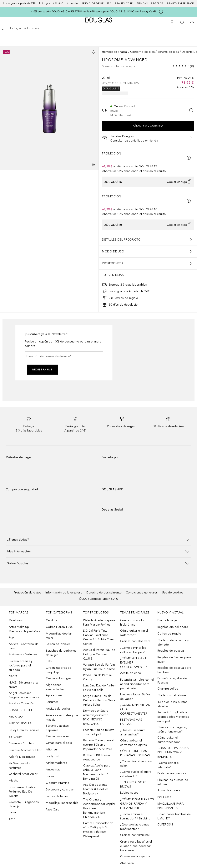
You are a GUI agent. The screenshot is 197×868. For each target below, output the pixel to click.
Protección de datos (28, 593)
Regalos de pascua (171, 651)
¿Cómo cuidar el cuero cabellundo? (136, 774)
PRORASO (16, 717)
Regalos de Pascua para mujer (174, 660)
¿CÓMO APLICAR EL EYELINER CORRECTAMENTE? (134, 663)
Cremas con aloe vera (135, 641)
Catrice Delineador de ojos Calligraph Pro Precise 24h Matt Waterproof (98, 830)
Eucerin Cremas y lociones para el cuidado (21, 665)
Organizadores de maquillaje (59, 670)
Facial (124, 52)
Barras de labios (57, 796)
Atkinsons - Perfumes (23, 654)
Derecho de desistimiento (104, 593)
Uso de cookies (173, 593)
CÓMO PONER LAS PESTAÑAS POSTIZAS (135, 753)
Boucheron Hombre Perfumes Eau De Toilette (22, 792)
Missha (14, 781)
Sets (49, 661)
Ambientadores (56, 763)
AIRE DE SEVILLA (20, 723)
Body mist (53, 756)
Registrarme (42, 370)
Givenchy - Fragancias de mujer (24, 804)
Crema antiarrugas (59, 678)
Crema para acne (58, 736)
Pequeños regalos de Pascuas (172, 680)
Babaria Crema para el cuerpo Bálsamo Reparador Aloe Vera (99, 745)
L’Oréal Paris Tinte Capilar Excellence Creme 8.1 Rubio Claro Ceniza (99, 637)
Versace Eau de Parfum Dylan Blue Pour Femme (99, 667)
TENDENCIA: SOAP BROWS (133, 784)
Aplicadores (54, 695)
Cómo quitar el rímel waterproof (134, 633)
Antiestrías (53, 770)
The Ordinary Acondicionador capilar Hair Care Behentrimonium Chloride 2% (99, 808)
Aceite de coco (131, 673)
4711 (12, 819)
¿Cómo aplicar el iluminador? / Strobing (135, 816)
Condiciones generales (142, 593)
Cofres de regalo (169, 634)
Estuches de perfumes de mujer (61, 653)
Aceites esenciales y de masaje (62, 717)
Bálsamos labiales (58, 644)
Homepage (110, 52)
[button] (98, 540)
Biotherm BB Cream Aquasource (96, 757)
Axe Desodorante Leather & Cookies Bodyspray (96, 789)
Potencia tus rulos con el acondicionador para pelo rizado (137, 684)
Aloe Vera (127, 863)
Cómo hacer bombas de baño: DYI (174, 816)
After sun (52, 749)
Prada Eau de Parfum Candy (97, 677)
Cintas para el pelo (59, 743)
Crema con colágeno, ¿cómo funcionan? (172, 729)
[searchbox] (98, 28)
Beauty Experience (180, 4)
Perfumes (52, 702)
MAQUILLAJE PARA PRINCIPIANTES (171, 806)
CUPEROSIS (165, 825)
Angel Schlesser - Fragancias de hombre (24, 695)
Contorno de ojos (142, 52)
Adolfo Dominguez (22, 757)
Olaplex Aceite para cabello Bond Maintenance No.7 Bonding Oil (97, 772)
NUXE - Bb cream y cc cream (24, 685)
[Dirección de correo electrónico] (64, 356)
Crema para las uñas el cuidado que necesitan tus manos (136, 846)
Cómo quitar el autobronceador (169, 740)
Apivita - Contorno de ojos (24, 646)
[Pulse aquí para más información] (161, 12)
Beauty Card (124, 4)
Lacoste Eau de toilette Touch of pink (99, 732)
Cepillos (51, 620)
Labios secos (129, 793)
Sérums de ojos (168, 52)
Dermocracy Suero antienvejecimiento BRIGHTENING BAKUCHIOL (96, 717)
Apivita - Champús (21, 703)
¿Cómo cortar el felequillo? (168, 765)
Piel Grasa (164, 797)
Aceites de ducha (58, 709)
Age (12, 637)
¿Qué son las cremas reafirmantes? (135, 827)
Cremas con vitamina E (136, 835)
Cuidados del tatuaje (172, 695)
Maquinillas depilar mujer (59, 636)
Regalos (157, 4)
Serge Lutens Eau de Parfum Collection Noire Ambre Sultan (99, 700)
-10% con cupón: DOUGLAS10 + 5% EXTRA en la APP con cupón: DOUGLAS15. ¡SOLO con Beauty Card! (93, 11)
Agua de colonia (169, 790)
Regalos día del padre (173, 627)
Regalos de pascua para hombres (174, 670)
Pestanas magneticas (172, 773)
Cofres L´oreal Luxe (59, 627)
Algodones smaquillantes (55, 687)
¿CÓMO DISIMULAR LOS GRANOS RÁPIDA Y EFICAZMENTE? (137, 804)
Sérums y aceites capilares (57, 728)
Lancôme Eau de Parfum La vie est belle (100, 688)
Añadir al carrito (148, 126)
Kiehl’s (13, 676)
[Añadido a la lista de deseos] (94, 52)
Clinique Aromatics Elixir (25, 750)
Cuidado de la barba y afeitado (173, 642)
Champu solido (168, 689)
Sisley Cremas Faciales (24, 730)
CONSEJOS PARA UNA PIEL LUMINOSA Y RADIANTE (173, 752)
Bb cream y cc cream (60, 790)
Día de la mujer (168, 620)
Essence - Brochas (21, 743)
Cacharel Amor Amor (23, 774)
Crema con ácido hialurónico (132, 622)
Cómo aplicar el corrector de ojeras (133, 743)
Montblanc (16, 620)
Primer (50, 776)
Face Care (53, 810)
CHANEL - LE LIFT (21, 710)
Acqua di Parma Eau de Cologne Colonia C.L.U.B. (99, 654)
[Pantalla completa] (94, 165)
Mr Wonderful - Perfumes (19, 766)
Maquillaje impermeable (62, 803)
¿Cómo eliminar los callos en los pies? (133, 650)
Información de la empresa (64, 593)
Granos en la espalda (135, 856)
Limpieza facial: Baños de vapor (135, 697)
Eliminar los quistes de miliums (173, 782)
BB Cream (16, 737)
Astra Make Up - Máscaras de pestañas (24, 629)
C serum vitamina (57, 783)
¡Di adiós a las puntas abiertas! (172, 704)
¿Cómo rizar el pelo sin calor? (136, 764)
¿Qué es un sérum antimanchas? (133, 732)
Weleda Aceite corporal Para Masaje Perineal (99, 622)
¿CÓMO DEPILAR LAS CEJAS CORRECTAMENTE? (135, 709)
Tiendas (142, 4)
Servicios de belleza (96, 4)
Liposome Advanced (126, 60)
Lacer (12, 812)
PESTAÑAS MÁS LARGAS (131, 722)
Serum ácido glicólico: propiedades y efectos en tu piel (173, 717)
